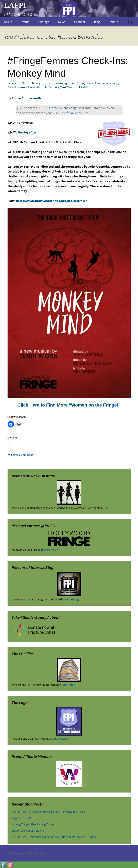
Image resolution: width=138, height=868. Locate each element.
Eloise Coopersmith (99, 83)
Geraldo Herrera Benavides (24, 87)
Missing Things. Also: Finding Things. (33, 824)
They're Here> (49, 550)
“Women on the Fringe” (63, 108)
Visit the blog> (72, 599)
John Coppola (51, 87)
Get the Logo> (60, 739)
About (8, 22)
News (62, 22)
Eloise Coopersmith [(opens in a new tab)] (26, 98)
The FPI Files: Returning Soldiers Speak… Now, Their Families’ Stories (54, 837)
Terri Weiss (67, 87)
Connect (80, 22)
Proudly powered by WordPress (27, 853)
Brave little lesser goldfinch (28, 831)
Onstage (44, 22)
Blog (97, 22)
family (116, 83)
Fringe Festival (44, 83)
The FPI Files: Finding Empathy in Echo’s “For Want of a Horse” (49, 812)
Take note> (68, 685)
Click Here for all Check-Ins (70, 113)
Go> (106, 508)
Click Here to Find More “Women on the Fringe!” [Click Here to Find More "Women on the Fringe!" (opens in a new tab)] (69, 405)
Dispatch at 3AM (21, 818)
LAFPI (84, 87)
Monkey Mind (27, 132)
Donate (113, 22)
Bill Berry (80, 83)
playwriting (61, 83)
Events (25, 22)
